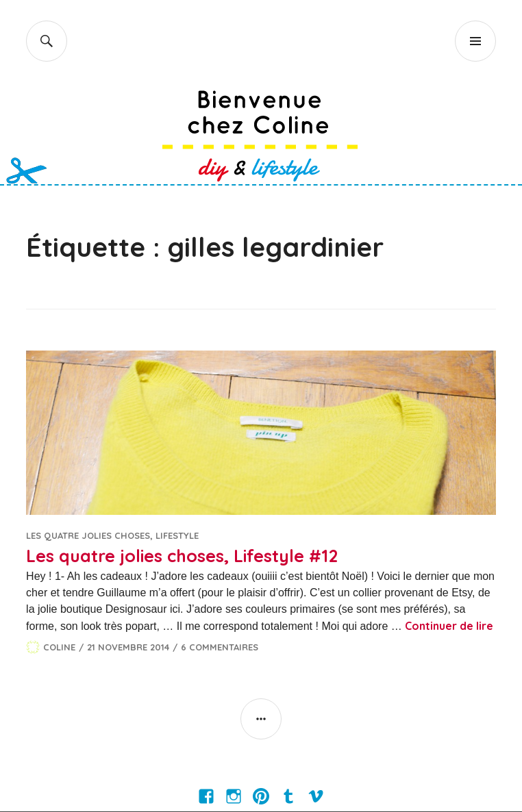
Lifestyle (177, 535)
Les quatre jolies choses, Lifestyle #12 (182, 556)
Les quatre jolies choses (88, 535)
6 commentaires (220, 647)
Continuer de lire (449, 626)
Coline (59, 647)
